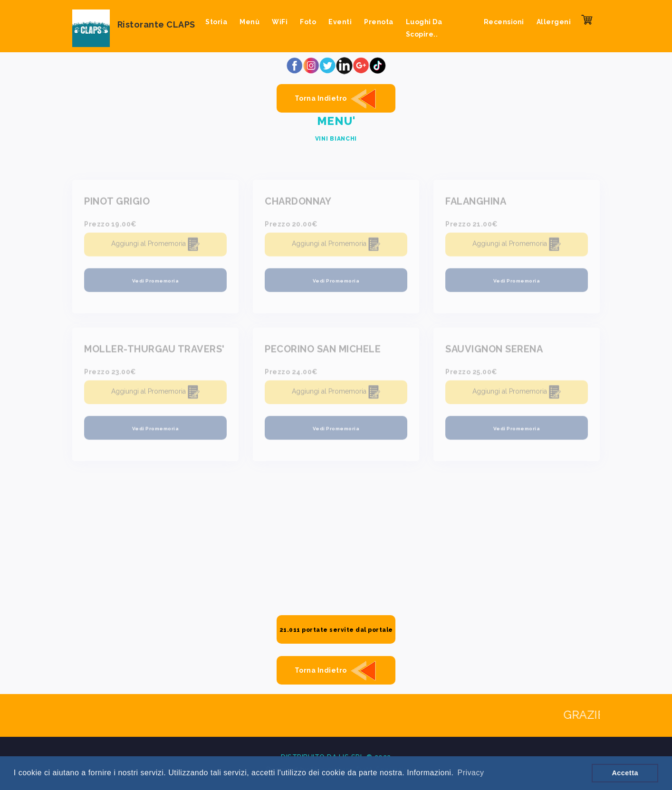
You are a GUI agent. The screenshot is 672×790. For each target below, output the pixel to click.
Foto (308, 22)
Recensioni (504, 22)
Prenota (379, 22)
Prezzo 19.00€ (110, 227)
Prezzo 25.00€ (471, 374)
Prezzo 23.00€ (110, 374)
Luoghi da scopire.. (424, 28)
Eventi (340, 22)
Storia (216, 22)
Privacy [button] (470, 773)
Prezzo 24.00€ (291, 374)
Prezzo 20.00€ (291, 227)
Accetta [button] (625, 773)
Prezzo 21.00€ (472, 227)
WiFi (280, 22)
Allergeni (554, 22)
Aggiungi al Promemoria (156, 247)
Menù (250, 22)
